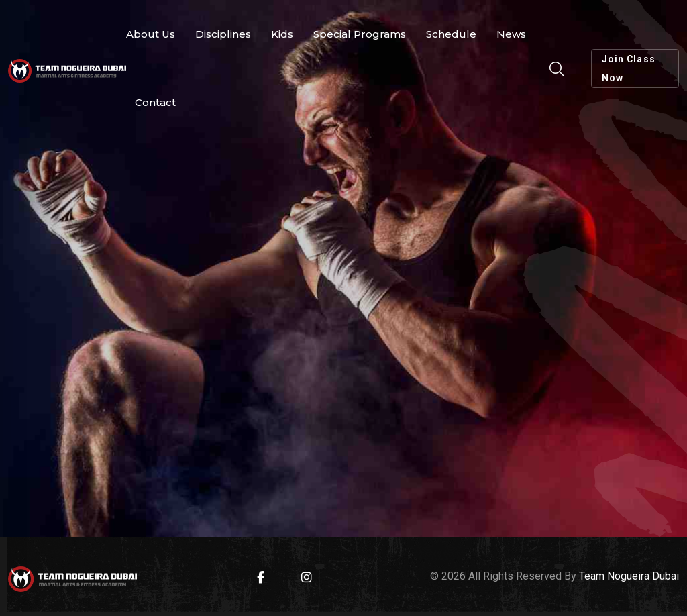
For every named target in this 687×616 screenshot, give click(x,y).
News (511, 34)
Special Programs (360, 34)
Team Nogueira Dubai (629, 576)
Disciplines (223, 34)
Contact (155, 102)
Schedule (451, 34)
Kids (282, 34)
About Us (151, 34)
